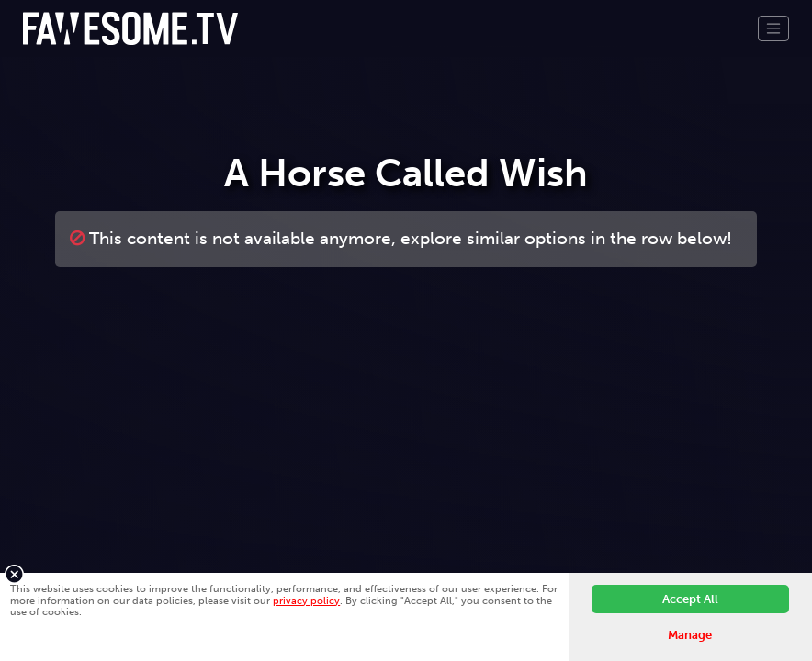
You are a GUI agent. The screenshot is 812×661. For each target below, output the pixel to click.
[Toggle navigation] (773, 28)
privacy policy (306, 600)
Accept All (690, 599)
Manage (690, 635)
